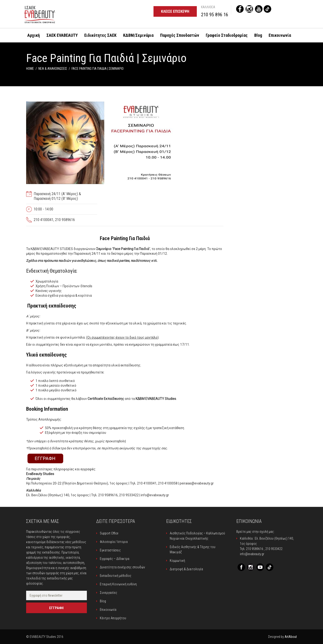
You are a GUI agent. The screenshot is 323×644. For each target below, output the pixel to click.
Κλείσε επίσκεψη (175, 11)
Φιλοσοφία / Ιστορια (114, 542)
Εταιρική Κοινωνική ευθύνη (118, 584)
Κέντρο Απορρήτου (113, 618)
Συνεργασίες (109, 593)
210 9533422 (274, 549)
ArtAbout (291, 637)
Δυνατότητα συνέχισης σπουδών (122, 567)
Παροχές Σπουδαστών (180, 35)
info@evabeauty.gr (155, 495)
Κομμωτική (177, 561)
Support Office (109, 533)
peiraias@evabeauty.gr (197, 483)
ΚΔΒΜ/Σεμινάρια (138, 35)
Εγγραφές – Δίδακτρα (115, 559)
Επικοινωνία (280, 35)
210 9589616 (255, 549)
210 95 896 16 (215, 15)
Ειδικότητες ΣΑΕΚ (100, 35)
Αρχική (34, 35)
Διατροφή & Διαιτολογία (186, 569)
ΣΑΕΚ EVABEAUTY (62, 35)
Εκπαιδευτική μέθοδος (116, 576)
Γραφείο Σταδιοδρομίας (227, 35)
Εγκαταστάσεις (110, 550)
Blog (258, 35)
